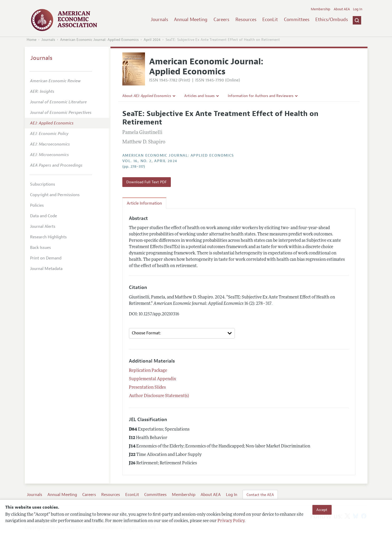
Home (32, 40)
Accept (322, 510)
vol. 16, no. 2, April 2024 (150, 161)
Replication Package (148, 371)
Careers (221, 20)
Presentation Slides (147, 388)
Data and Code (43, 216)
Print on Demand (46, 258)
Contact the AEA (260, 495)
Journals (159, 20)
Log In (358, 9)
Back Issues (40, 248)
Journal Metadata (46, 269)
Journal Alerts (43, 226)
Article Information (144, 203)
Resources (246, 20)
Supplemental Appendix (153, 379)
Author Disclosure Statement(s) (159, 396)
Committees (297, 20)
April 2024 (152, 40)
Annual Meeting (191, 20)
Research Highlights (48, 237)
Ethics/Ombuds (332, 20)
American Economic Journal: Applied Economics (99, 40)
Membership (321, 9)
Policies (37, 205)
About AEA (342, 9)
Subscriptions (43, 184)
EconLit (270, 20)
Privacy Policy (231, 521)
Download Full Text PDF (146, 182)
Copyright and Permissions (55, 195)
